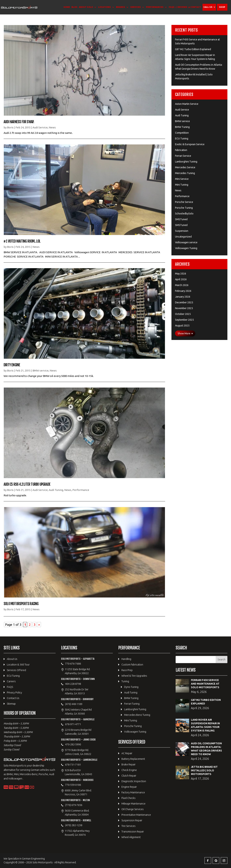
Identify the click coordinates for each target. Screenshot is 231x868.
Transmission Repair (133, 832)
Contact (196, 7)
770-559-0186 (73, 785)
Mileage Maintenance (133, 804)
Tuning (125, 681)
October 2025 (183, 314)
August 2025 (182, 326)
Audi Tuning (56, 490)
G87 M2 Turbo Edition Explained (193, 49)
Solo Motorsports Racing (21, 604)
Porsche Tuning (184, 208)
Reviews (182, 7)
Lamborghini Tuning (186, 162)
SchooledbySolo (184, 214)
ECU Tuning (182, 139)
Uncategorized (183, 237)
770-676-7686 (73, 664)
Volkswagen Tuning (186, 248)
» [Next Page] (39, 625)
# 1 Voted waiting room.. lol (22, 241)
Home (67, 7)
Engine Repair (129, 787)
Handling (126, 659)
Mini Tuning (182, 185)
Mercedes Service (185, 167)
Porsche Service (184, 202)
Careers (11, 681)
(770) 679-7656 (74, 805)
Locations (104, 7)
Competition (182, 133)
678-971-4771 (73, 724)
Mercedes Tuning (185, 173)
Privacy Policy (14, 693)
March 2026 (182, 285)
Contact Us (13, 698)
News (52, 127)
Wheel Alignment (131, 837)
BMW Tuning (182, 127)
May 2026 (181, 274)
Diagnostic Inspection (134, 781)
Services (136, 7)
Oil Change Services (133, 809)
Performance (81, 490)
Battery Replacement (133, 759)
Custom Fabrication (132, 665)
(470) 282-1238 (74, 825)
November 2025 (184, 308)
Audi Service (40, 127)
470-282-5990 (73, 744)
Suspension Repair (132, 820)
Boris (10, 127)
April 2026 (181, 279)
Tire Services (128, 826)
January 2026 (183, 297)
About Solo (86, 7)
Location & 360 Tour (18, 665)
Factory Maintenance (133, 792)
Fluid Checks (128, 798)
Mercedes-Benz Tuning (137, 715)
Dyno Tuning (131, 687)
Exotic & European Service (190, 144)
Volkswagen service (186, 242)
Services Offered (16, 670)
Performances (155, 7)
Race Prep (127, 670)
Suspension (182, 231)
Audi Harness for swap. (19, 122)
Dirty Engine (12, 365)
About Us (12, 659)
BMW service (41, 371)
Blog (74, 7)
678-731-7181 (73, 765)
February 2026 (183, 291)
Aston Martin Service (187, 104)
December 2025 (184, 302)
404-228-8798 (73, 684)
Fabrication (181, 150)
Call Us (208, 7)
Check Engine (129, 770)
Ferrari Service (183, 156)
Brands (121, 7)
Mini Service (182, 179)
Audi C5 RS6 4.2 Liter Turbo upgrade (27, 484)
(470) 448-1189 (74, 704)
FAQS (172, 7)
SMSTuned (181, 219)
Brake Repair (128, 764)
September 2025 (184, 320)
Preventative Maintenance (136, 815)
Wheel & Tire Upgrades (134, 676)
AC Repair (127, 753)
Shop (222, 7)
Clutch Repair (129, 776)
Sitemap (11, 704)
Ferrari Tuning (132, 704)
